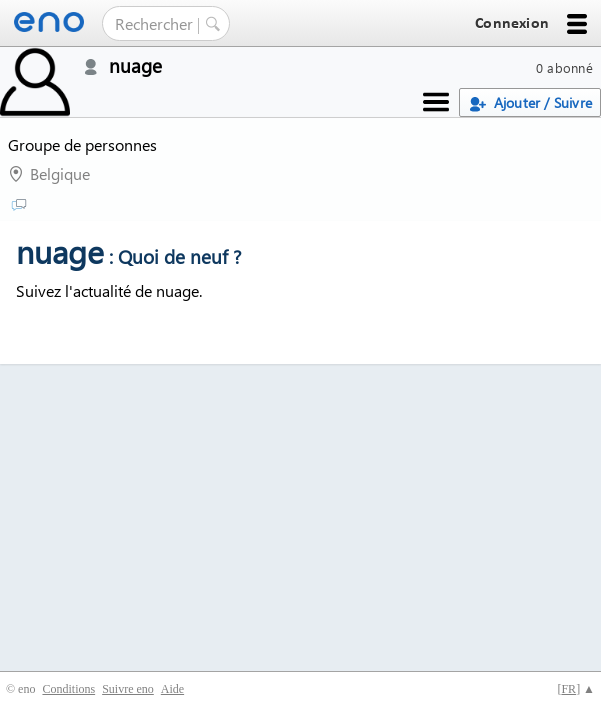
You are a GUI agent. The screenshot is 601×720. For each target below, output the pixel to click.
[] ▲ (576, 689)
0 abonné (564, 67)
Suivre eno (128, 689)
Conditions (68, 689)
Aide (172, 689)
